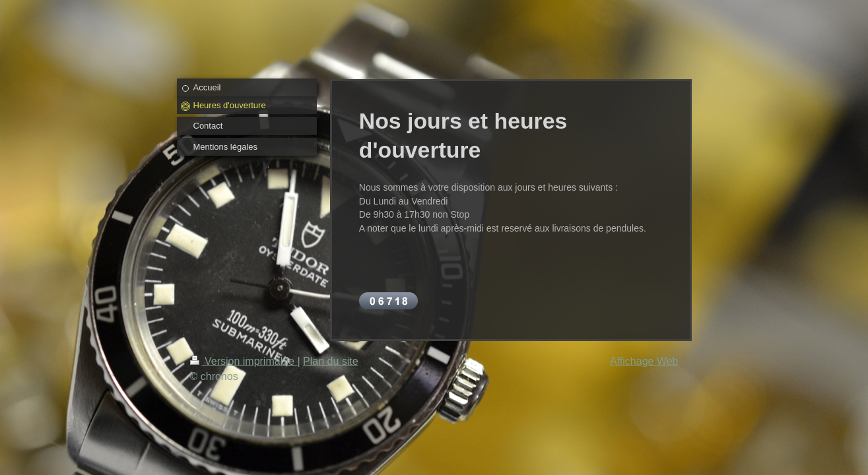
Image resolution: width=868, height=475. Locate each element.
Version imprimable (244, 361)
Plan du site (331, 361)
